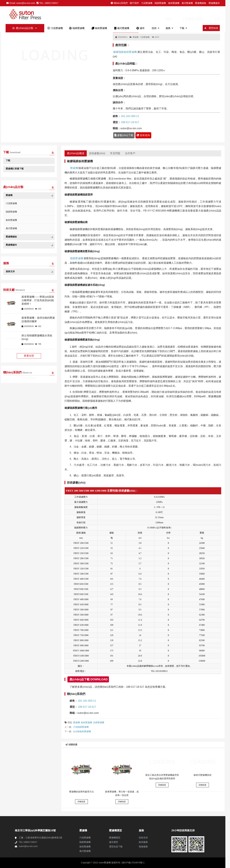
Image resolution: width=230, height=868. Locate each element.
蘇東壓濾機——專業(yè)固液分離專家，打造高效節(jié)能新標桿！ (38, 300)
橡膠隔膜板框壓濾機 (125, 52)
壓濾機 (136, 37)
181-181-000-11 (130, 116)
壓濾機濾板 (201, 3)
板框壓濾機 (174, 3)
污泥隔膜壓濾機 (81, 727)
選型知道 (211, 28)
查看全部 (29, 356)
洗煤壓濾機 (99, 722)
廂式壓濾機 (187, 3)
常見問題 (115, 153)
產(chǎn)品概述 (76, 153)
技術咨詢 (143, 135)
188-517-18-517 (130, 122)
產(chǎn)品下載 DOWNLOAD (89, 679)
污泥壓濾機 (147, 3)
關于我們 (134, 3)
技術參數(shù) (97, 153)
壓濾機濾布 (214, 3)
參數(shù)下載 (124, 135)
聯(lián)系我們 (119, 3)
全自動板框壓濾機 (82, 731)
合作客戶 (130, 153)
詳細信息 (81, 802)
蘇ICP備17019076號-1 (133, 863)
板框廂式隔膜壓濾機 (32, 15)
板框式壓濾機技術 (203, 775)
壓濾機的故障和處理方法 (81, 792)
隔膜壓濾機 (160, 3)
